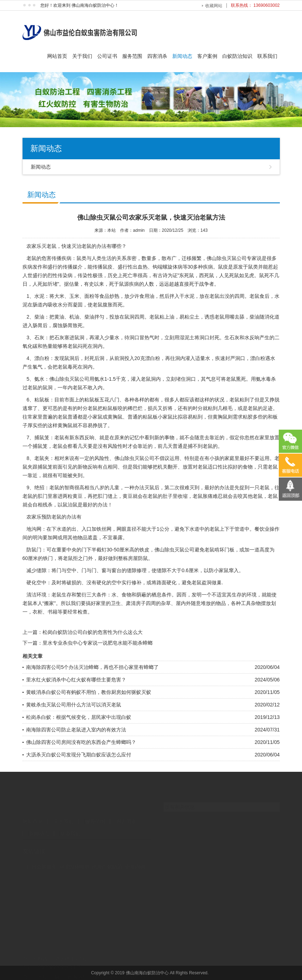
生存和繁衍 (74, 595)
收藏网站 (214, 6)
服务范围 (132, 56)
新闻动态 (182, 56)
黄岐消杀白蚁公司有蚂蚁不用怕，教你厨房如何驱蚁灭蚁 (89, 692)
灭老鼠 (49, 246)
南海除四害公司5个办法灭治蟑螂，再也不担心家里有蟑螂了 (93, 667)
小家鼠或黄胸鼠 (105, 417)
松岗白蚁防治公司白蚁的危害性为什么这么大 (93, 632)
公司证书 (107, 56)
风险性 (115, 446)
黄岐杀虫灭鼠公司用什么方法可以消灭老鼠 (74, 705)
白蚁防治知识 (237, 56)
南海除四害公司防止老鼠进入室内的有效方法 (76, 730)
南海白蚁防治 (107, 861)
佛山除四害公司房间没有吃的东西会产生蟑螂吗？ (81, 742)
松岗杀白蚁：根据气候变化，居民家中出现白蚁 (79, 717)
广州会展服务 (41, 861)
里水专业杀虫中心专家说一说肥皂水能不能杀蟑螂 (98, 643)
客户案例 (207, 56)
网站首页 (57, 56)
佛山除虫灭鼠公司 (227, 258)
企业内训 (135, 861)
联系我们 (267, 56)
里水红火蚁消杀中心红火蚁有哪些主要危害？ (76, 680)
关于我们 (82, 56)
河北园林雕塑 (74, 861)
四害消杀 (157, 56)
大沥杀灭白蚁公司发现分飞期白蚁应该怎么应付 (79, 755)
